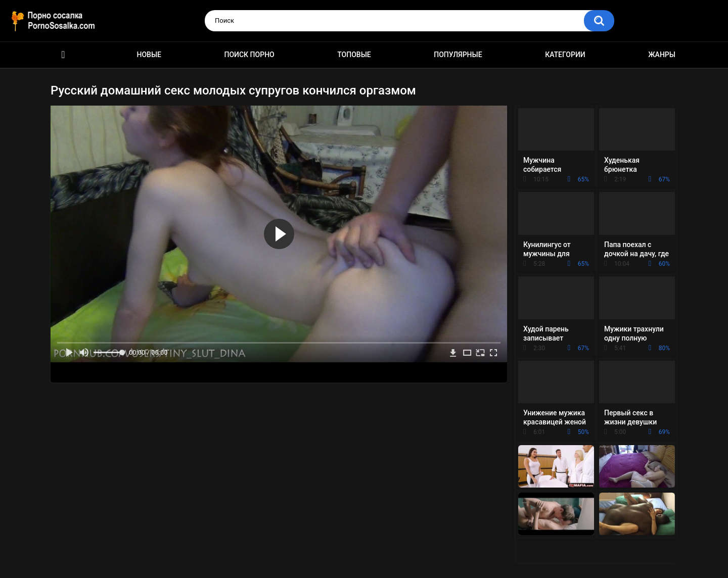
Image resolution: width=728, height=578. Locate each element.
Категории (565, 55)
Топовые (354, 55)
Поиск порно (249, 55)
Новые (149, 55)
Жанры (662, 55)
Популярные (458, 55)
